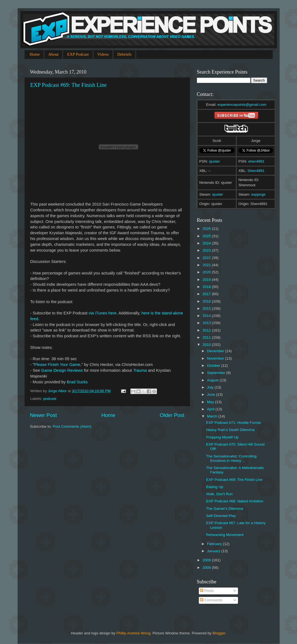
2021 (207, 265)
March (213, 416)
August (213, 380)
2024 (207, 243)
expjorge (258, 194)
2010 (207, 345)
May (211, 402)
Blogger (219, 633)
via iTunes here (102, 313)
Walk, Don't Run (219, 494)
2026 (207, 229)
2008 (207, 568)
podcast (50, 399)
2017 (207, 294)
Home (35, 54)
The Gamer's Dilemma (225, 509)
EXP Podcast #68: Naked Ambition (235, 501)
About (53, 54)
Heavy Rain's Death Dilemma (230, 430)
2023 (207, 250)
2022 (207, 258)
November (216, 358)
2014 (207, 316)
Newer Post (44, 415)
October (214, 366)
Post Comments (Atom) (72, 426)
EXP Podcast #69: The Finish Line (69, 85)
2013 (207, 323)
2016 (207, 301)
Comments (211, 600)
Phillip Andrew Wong (133, 633)
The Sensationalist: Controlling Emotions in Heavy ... (231, 458)
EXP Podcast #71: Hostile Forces (233, 423)
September (217, 373)
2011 (207, 337)
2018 (207, 287)
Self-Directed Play (221, 516)
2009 (207, 560)
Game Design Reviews (62, 370)
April (211, 409)
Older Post (172, 415)
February (215, 544)
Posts (207, 591)
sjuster (215, 161)
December (216, 351)
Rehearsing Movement (225, 535)
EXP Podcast (78, 54)
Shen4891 (256, 171)
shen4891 (256, 161)
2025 (207, 236)
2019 (207, 280)
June (212, 394)
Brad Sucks (77, 382)
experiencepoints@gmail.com (242, 105)
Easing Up (215, 487)
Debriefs (124, 54)
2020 (207, 272)
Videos (103, 54)
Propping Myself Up (222, 437)
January (214, 551)
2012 (207, 330)
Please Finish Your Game (57, 365)
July (211, 387)
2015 (207, 308)
